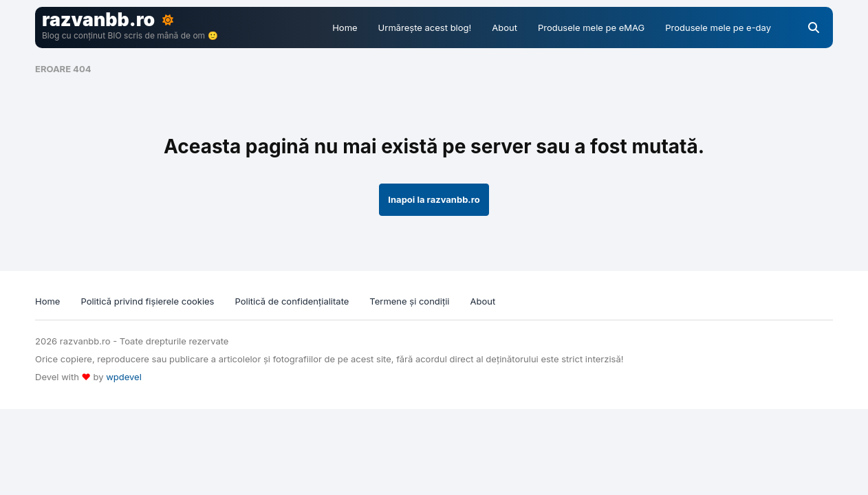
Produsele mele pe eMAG (591, 27)
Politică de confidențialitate (292, 301)
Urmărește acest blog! (425, 27)
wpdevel (124, 377)
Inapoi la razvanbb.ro (434, 199)
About (504, 27)
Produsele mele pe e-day (718, 27)
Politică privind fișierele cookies (147, 301)
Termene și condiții (409, 301)
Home (345, 27)
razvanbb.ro (98, 19)
